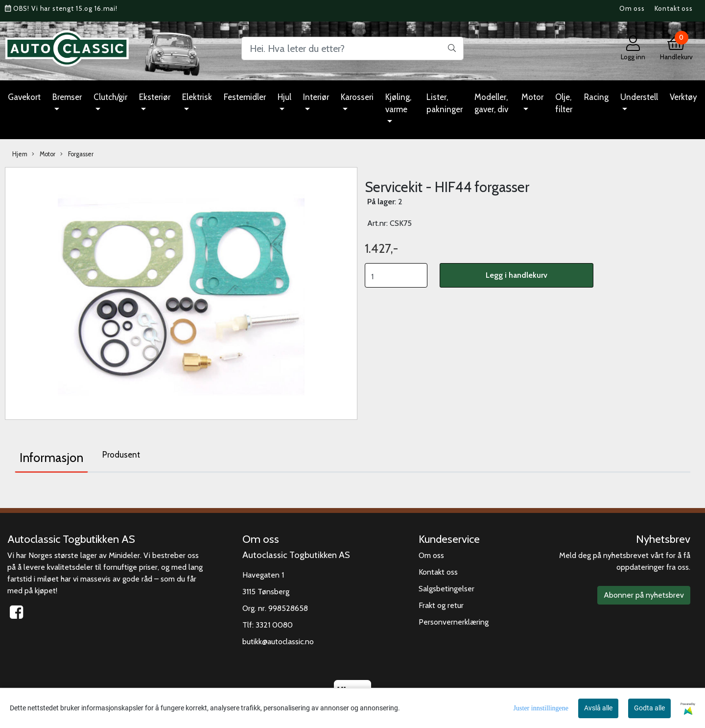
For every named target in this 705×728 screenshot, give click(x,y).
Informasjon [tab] (51, 458)
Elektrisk (197, 97)
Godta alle (649, 708)
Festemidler (245, 97)
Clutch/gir (110, 97)
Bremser (67, 97)
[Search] (352, 49)
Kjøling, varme (398, 103)
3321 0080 (274, 625)
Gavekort (24, 97)
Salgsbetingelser (446, 589)
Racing (596, 97)
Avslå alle (598, 708)
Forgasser (77, 154)
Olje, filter (564, 103)
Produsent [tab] (121, 455)
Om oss (632, 8)
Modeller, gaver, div (491, 103)
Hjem (20, 154)
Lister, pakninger (445, 103)
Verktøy (683, 97)
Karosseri (357, 97)
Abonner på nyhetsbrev (644, 595)
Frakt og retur (441, 605)
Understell (639, 97)
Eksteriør (155, 97)
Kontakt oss (674, 8)
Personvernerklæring (454, 622)
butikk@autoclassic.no (278, 642)
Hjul (284, 97)
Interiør (316, 97)
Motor (532, 97)
